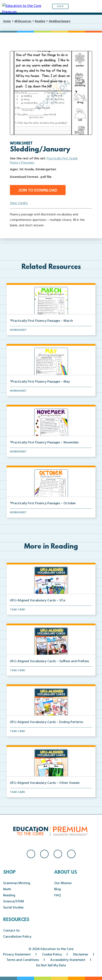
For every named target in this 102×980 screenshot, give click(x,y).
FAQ (58, 895)
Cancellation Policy (17, 937)
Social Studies (13, 908)
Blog (58, 889)
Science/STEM (14, 902)
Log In (60, 6)
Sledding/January (60, 21)
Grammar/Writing (17, 883)
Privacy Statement (17, 955)
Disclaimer (81, 955)
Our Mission (63, 883)
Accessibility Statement (68, 960)
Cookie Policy (52, 955)
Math (7, 889)
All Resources (23, 21)
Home (7, 21)
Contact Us (11, 931)
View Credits (19, 203)
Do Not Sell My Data (51, 966)
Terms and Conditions (23, 960)
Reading (40, 21)
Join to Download (38, 190)
